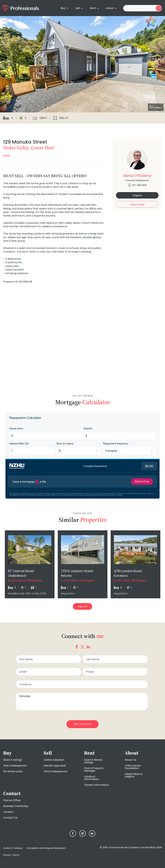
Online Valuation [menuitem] (54, 760)
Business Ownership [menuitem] (16, 806)
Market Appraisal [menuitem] (55, 766)
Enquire (137, 195)
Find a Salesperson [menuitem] (15, 766)
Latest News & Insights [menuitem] (134, 775)
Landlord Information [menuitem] (92, 778)
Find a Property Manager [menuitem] (94, 769)
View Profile (137, 205)
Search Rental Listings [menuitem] (93, 761)
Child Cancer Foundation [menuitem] (133, 767)
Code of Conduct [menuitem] (13, 848)
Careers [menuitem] (8, 812)
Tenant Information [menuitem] (96, 785)
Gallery (156, 107)
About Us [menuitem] (130, 760)
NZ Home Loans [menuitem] (13, 771)
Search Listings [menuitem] (13, 760)
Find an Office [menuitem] (12, 800)
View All (82, 606)
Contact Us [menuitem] (10, 818)
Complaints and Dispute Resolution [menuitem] (46, 848)
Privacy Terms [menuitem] (11, 855)
